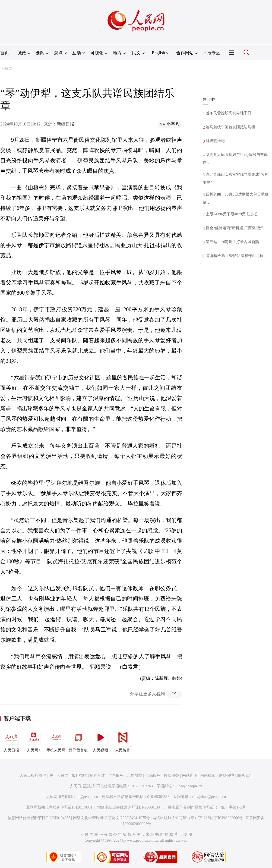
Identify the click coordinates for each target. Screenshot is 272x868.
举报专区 (211, 53)
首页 (5, 53)
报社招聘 (79, 776)
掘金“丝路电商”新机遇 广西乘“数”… (236, 228)
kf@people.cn (87, 797)
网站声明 (190, 776)
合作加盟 (134, 776)
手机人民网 (56, 740)
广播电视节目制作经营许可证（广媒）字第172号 (205, 807)
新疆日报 (65, 124)
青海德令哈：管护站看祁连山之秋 (235, 256)
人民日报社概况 (33, 776)
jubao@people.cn (189, 786)
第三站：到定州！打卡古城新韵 (232, 242)
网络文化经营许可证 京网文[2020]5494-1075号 (112, 818)
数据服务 (171, 776)
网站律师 (208, 776)
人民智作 (123, 740)
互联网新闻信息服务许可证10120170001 (59, 807)
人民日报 (11, 740)
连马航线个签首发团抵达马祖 (230, 127)
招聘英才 (97, 776)
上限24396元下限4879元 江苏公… (234, 214)
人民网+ (34, 740)
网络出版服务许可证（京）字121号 (182, 818)
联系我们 (245, 776)
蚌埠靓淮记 (215, 141)
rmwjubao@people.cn (209, 797)
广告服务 (116, 776)
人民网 (7, 69)
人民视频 (100, 740)
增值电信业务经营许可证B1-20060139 (129, 807)
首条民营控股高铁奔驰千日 (229, 113)
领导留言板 (78, 740)
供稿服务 (153, 776)
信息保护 (226, 776)
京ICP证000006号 (229, 818)
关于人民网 (59, 776)
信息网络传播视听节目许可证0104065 (39, 818)
